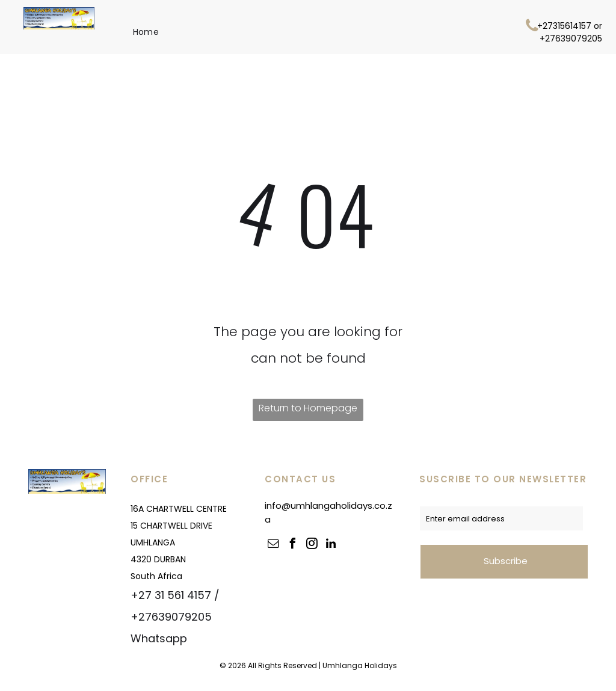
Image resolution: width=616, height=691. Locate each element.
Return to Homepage (308, 408)
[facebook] (292, 545)
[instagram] (312, 545)
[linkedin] (331, 545)
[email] (273, 545)
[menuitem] (146, 32)
